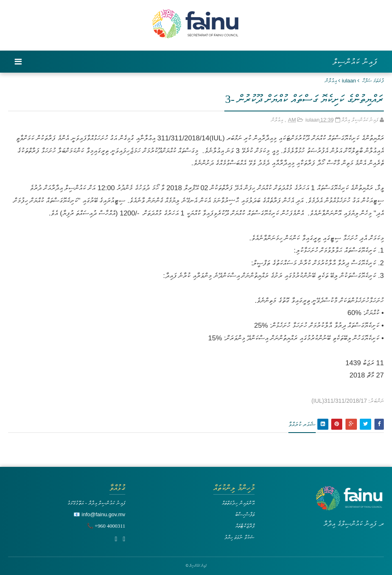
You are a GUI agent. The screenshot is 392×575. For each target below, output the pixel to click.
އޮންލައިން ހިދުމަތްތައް (238, 503)
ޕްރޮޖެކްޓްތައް (245, 526)
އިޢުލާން (331, 81)
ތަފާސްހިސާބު (245, 514)
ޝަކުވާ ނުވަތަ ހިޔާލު (239, 537)
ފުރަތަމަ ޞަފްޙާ (373, 81)
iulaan (349, 81)
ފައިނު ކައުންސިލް (355, 62)
